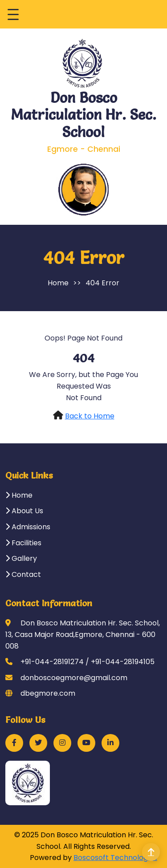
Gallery (21, 558)
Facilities (23, 543)
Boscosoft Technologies (115, 858)
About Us (24, 511)
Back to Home (90, 416)
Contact (23, 574)
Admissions (28, 527)
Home (58, 283)
